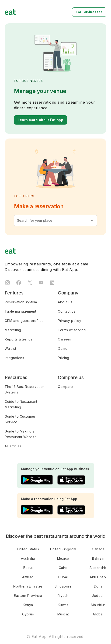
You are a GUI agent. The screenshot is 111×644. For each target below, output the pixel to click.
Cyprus (28, 614)
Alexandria (98, 568)
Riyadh (63, 596)
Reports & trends (19, 339)
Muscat (63, 614)
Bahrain (98, 558)
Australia (28, 558)
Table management (20, 311)
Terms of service (72, 330)
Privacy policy (69, 321)
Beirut (28, 568)
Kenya (28, 605)
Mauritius (98, 605)
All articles (13, 446)
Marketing (13, 330)
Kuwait (63, 605)
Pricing (64, 358)
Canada (98, 549)
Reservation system (21, 302)
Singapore (63, 586)
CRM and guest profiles (24, 321)
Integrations (14, 358)
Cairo (63, 568)
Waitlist (10, 348)
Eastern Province (28, 596)
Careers (64, 339)
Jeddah (98, 596)
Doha (98, 586)
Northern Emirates (28, 586)
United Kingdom (63, 549)
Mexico (63, 558)
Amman (28, 577)
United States (28, 549)
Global (98, 614)
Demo (63, 348)
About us (65, 302)
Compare (65, 387)
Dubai (63, 577)
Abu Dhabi (98, 577)
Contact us (67, 311)
